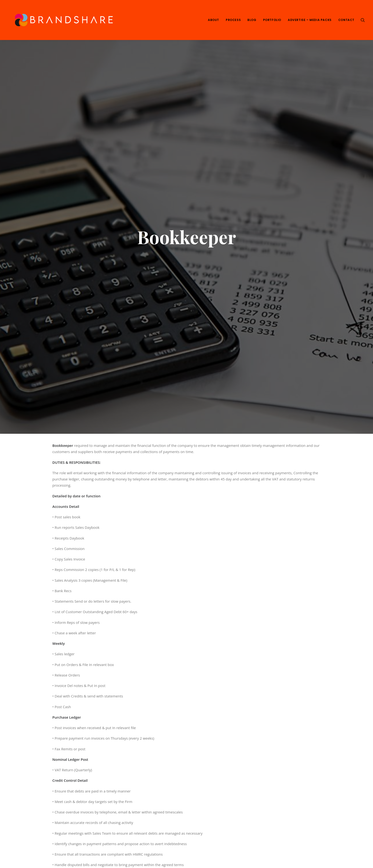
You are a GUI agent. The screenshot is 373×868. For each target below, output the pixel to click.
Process (233, 20)
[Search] (363, 20)
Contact (346, 20)
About (213, 20)
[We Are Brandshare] (62, 20)
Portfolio (272, 20)
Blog (252, 20)
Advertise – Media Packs (310, 20)
